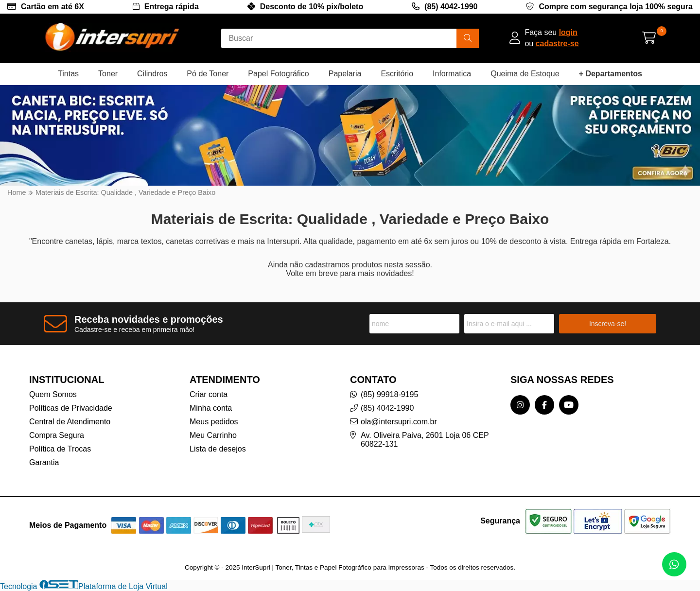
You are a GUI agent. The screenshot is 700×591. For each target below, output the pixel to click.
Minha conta (211, 408)
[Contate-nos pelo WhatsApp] (674, 564)
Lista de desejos (218, 449)
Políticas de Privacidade (71, 408)
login (568, 32)
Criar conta (209, 394)
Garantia (44, 462)
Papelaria (345, 74)
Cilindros (152, 74)
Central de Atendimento (70, 422)
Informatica (452, 74)
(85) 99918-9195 (389, 394)
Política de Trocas (60, 449)
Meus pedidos (214, 422)
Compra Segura (57, 435)
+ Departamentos (611, 74)
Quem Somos (53, 394)
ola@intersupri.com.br (399, 422)
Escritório (397, 74)
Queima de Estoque (525, 74)
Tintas (68, 74)
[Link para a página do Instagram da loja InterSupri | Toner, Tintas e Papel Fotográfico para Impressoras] (520, 405)
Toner (108, 74)
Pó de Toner (208, 74)
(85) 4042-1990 (451, 7)
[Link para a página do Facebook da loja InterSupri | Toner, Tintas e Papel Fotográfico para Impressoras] (544, 405)
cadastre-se (557, 43)
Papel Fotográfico (278, 74)
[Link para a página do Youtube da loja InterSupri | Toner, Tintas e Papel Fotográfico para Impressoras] (569, 405)
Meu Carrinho (213, 435)
